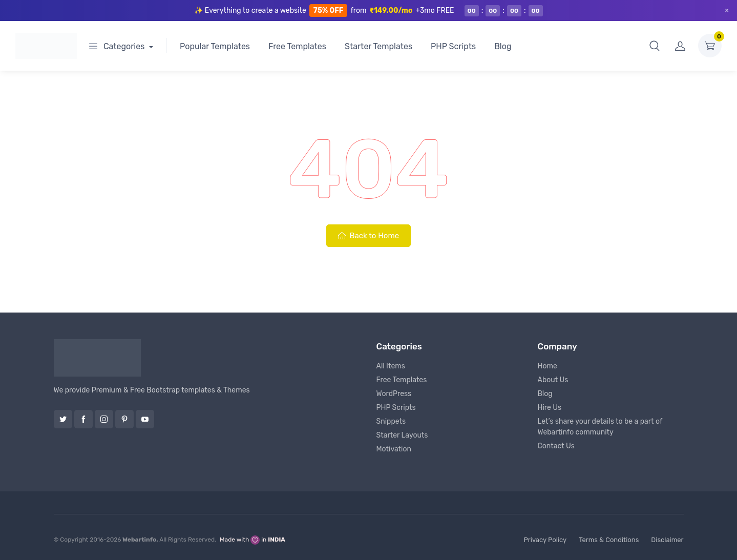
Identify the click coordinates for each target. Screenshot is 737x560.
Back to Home (368, 236)
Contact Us (556, 446)
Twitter (63, 419)
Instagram (104, 419)
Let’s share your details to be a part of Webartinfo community (600, 427)
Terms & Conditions (609, 540)
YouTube (145, 419)
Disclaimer (667, 540)
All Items (391, 366)
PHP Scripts (453, 46)
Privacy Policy (545, 540)
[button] (655, 46)
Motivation (394, 449)
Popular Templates (215, 46)
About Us (553, 380)
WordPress (394, 394)
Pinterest (124, 419)
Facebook (83, 419)
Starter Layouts (402, 435)
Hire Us (550, 408)
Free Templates (297, 46)
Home (548, 366)
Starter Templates (378, 46)
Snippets (391, 421)
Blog (503, 46)
